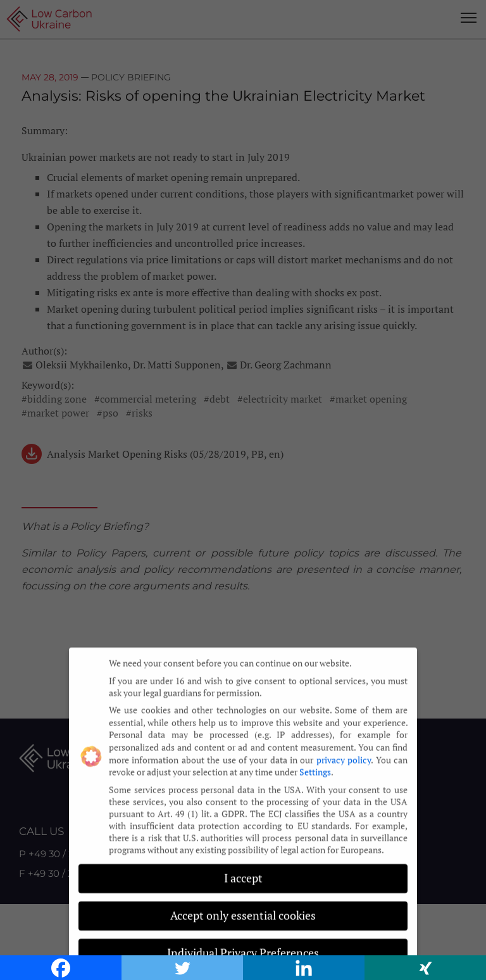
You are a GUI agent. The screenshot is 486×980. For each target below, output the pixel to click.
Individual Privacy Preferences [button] (243, 947)
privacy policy (344, 753)
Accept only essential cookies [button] (243, 909)
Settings (315, 765)
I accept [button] (243, 872)
